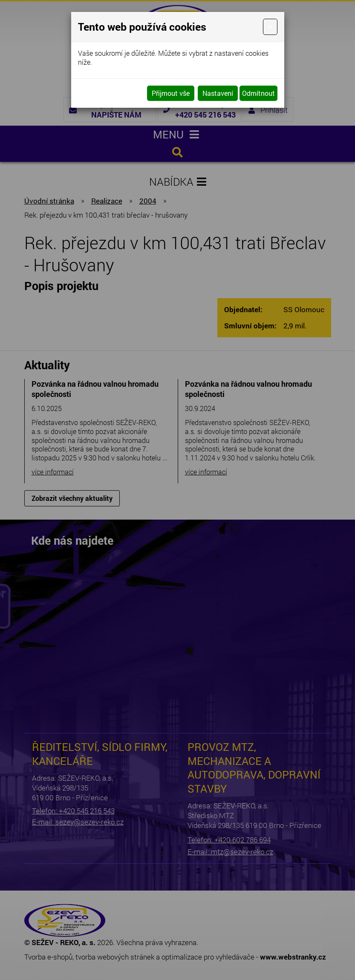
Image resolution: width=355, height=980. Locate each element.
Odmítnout (258, 93)
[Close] (270, 27)
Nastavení (218, 93)
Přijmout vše (171, 93)
